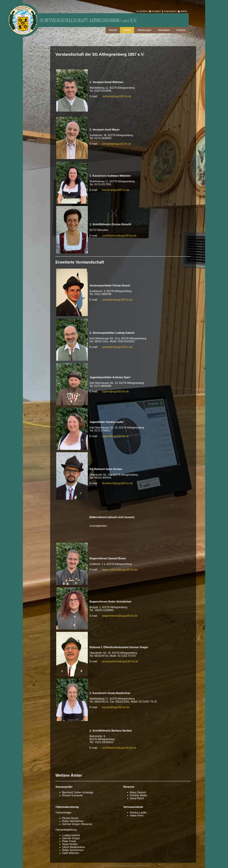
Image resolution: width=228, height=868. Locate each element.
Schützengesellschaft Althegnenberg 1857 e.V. (88, 21)
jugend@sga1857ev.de (116, 391)
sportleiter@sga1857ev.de (117, 300)
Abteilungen (144, 30)
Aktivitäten (164, 30)
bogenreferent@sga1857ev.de (120, 570)
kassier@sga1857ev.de (116, 190)
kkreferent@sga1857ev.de (117, 483)
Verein (127, 30)
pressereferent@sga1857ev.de (120, 661)
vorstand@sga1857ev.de (117, 96)
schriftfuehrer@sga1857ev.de (119, 236)
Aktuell (113, 30)
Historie (181, 30)
